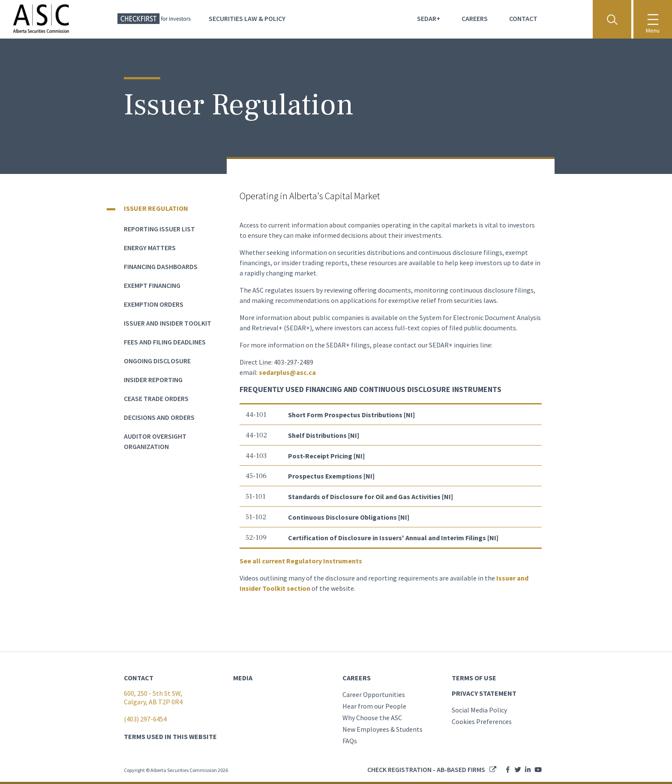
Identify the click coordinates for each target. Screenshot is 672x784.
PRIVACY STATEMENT (484, 693)
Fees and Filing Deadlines (165, 342)
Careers (475, 18)
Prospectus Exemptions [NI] (331, 476)
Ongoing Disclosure (157, 361)
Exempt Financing (152, 285)
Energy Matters (150, 248)
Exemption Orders (154, 304)
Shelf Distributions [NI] (324, 435)
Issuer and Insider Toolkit (168, 323)
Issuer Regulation (156, 208)
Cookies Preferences (482, 721)
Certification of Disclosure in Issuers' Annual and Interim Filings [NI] (394, 538)
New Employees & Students (382, 729)
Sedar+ (429, 18)
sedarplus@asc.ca (287, 372)
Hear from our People (374, 706)
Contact (523, 18)
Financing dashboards (161, 266)
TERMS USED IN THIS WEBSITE (170, 736)
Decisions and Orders (159, 417)
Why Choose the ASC (372, 718)
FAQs (350, 741)
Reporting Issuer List (159, 229)
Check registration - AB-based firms (426, 769)
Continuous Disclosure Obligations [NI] (349, 517)
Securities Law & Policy (247, 18)
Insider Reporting (153, 380)
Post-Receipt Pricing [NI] (327, 456)
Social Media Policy (479, 710)
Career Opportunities (374, 694)
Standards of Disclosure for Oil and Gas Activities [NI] (371, 497)
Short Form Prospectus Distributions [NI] (352, 415)
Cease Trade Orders (156, 398)
